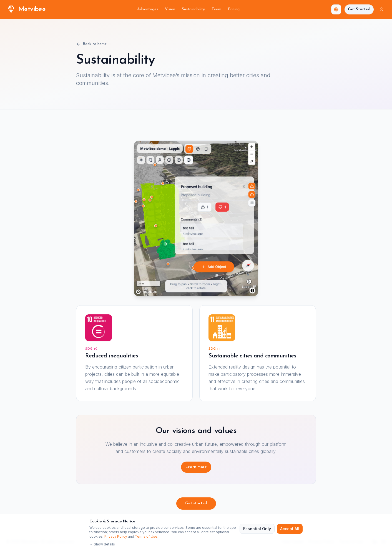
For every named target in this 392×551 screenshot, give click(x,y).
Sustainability (193, 9)
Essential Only (257, 529)
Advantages (148, 9)
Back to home (91, 44)
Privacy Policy (116, 536)
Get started (196, 503)
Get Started (359, 9)
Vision (170, 9)
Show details (102, 544)
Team (216, 9)
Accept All (290, 529)
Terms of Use (146, 536)
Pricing (234, 9)
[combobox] (336, 9)
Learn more (196, 467)
